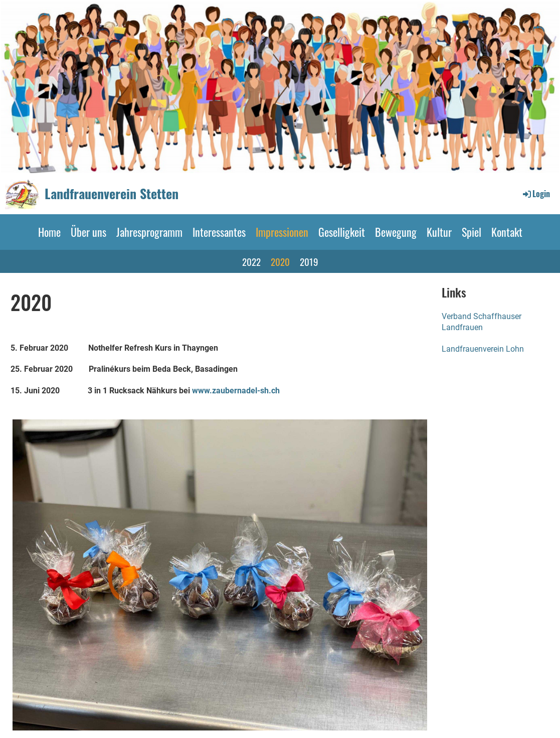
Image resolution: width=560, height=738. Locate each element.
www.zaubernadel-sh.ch (236, 391)
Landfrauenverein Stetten (112, 194)
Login (536, 194)
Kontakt (507, 232)
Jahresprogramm (149, 232)
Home (49, 232)
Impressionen (282, 232)
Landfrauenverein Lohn (483, 349)
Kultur (439, 232)
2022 (251, 261)
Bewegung (396, 232)
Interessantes (219, 232)
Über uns (88, 232)
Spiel (472, 232)
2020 (280, 261)
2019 (309, 261)
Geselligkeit (342, 232)
